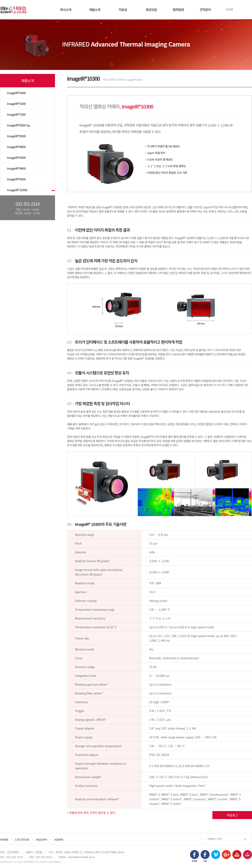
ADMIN (59, 840)
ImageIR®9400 (16, 168)
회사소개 (66, 10)
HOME (230, 9)
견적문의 (205, 10)
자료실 (123, 10)
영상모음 (151, 10)
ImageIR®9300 (16, 158)
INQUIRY (42, 840)
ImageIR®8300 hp (18, 125)
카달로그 (232, 815)
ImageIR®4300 (16, 93)
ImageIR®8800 (16, 147)
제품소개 (95, 10)
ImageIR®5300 (16, 104)
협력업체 (178, 10)
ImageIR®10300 (17, 190)
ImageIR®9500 (16, 179)
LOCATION (22, 840)
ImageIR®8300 (16, 136)
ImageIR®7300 (16, 114)
